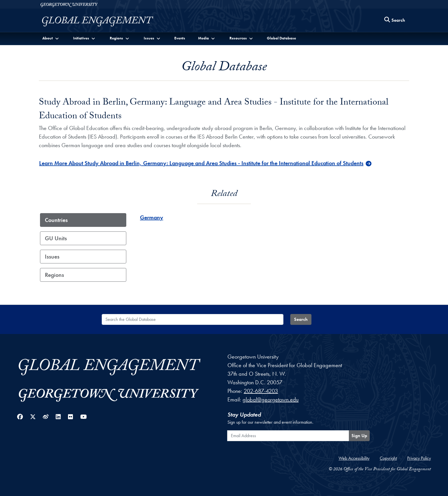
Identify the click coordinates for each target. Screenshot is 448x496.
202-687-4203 (261, 391)
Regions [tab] (54, 275)
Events (180, 38)
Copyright (388, 458)
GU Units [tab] (56, 238)
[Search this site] (395, 20)
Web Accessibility (354, 458)
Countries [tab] (56, 220)
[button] (51, 38)
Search (301, 319)
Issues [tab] (52, 257)
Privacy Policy (419, 458)
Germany (152, 217)
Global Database (281, 38)
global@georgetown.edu (271, 399)
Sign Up (359, 436)
